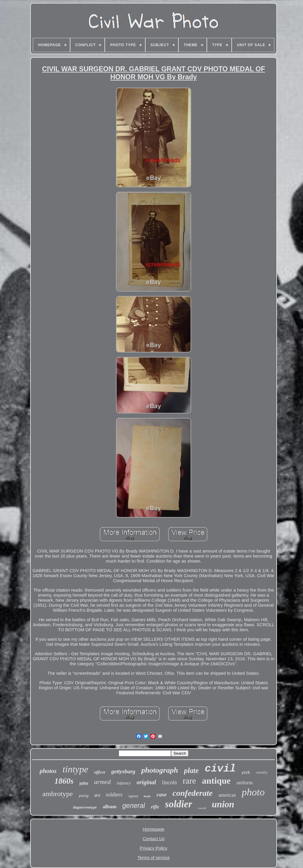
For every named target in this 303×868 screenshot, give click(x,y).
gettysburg (123, 771)
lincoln (169, 782)
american (227, 795)
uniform (245, 783)
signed (133, 796)
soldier (179, 804)
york (246, 772)
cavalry (262, 772)
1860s (64, 781)
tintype (75, 769)
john (84, 783)
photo (253, 792)
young (84, 796)
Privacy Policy (153, 848)
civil (220, 769)
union (223, 804)
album (109, 807)
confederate (192, 793)
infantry (124, 783)
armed (102, 782)
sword (202, 808)
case (162, 794)
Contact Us (154, 839)
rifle (155, 807)
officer (100, 772)
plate (191, 770)
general (134, 806)
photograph (159, 770)
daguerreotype (85, 807)
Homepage (153, 829)
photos (48, 771)
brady (147, 796)
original (146, 782)
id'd (97, 795)
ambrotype (58, 794)
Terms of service (153, 857)
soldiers (114, 795)
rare (189, 781)
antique (216, 781)
